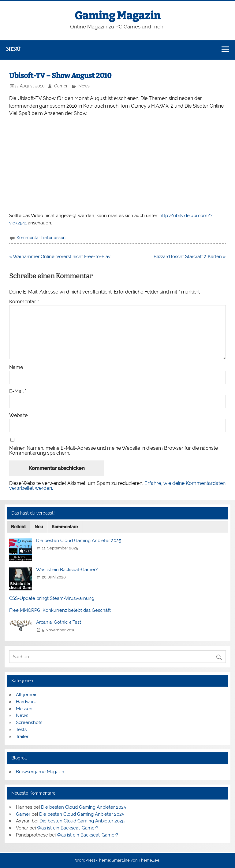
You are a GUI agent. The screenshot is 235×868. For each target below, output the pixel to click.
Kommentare (65, 527)
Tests (21, 729)
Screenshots (29, 722)
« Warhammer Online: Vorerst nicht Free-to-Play (60, 257)
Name (17, 368)
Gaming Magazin (118, 16)
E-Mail (18, 391)
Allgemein (27, 695)
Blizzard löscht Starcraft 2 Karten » (190, 257)
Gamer (61, 86)
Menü (13, 49)
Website (18, 416)
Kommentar (24, 302)
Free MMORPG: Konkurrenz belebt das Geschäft (60, 610)
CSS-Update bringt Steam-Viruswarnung (52, 598)
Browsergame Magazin (40, 772)
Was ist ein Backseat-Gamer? (67, 570)
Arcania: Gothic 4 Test (59, 622)
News (84, 86)
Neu (39, 527)
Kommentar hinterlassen (41, 238)
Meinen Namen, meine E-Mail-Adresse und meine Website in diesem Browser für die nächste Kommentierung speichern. (114, 451)
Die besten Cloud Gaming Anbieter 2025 (79, 541)
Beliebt (18, 527)
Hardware (26, 702)
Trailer (22, 737)
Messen (24, 709)
